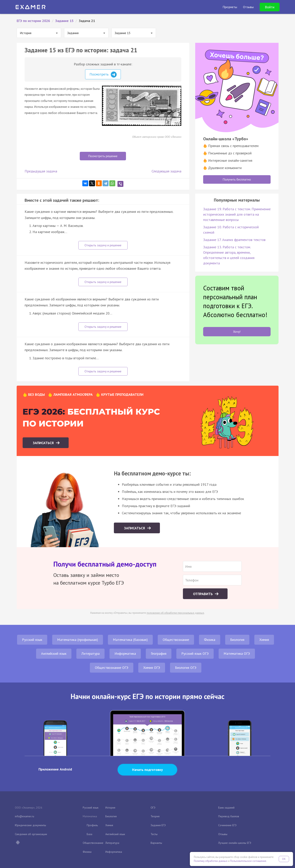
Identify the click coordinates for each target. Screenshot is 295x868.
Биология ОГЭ (186, 668)
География (159, 653)
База (89, 834)
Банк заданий (226, 808)
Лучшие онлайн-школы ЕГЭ (235, 843)
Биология (237, 640)
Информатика (125, 653)
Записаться (44, 443)
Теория (155, 816)
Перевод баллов (229, 816)
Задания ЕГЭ (158, 825)
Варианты (156, 843)
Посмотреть (103, 75)
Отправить (203, 594)
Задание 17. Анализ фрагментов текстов (234, 240)
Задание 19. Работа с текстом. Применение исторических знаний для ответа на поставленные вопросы (237, 214)
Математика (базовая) (130, 640)
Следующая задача (166, 171)
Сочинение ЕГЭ (227, 825)
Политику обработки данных (211, 861)
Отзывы (223, 834)
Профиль (92, 825)
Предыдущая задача (41, 171)
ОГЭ (153, 808)
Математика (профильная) (78, 640)
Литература (90, 653)
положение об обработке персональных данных (175, 613)
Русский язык (32, 640)
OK (284, 859)
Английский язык (54, 653)
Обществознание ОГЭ (112, 668)
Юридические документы (30, 825)
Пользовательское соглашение (248, 861)
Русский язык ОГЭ (195, 653)
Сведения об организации (31, 834)
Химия (264, 640)
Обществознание (176, 640)
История (110, 808)
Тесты (154, 834)
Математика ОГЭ (237, 653)
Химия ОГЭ (152, 668)
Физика (210, 640)
